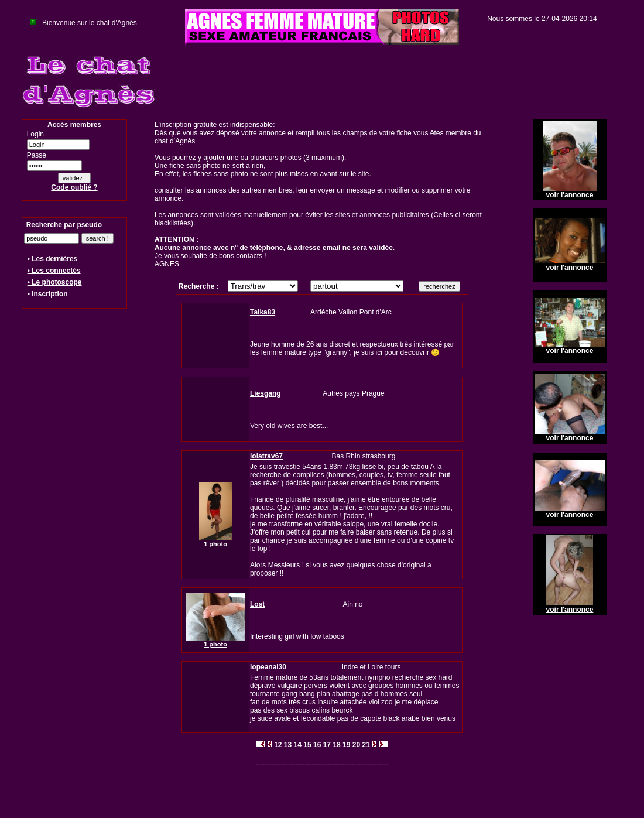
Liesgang (266, 393)
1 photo (215, 544)
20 (356, 745)
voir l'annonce (570, 195)
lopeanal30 (268, 667)
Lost (257, 604)
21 (366, 745)
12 (278, 745)
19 (346, 745)
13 (288, 745)
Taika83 (263, 312)
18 (336, 745)
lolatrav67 (266, 456)
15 (307, 745)
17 (327, 745)
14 (298, 745)
